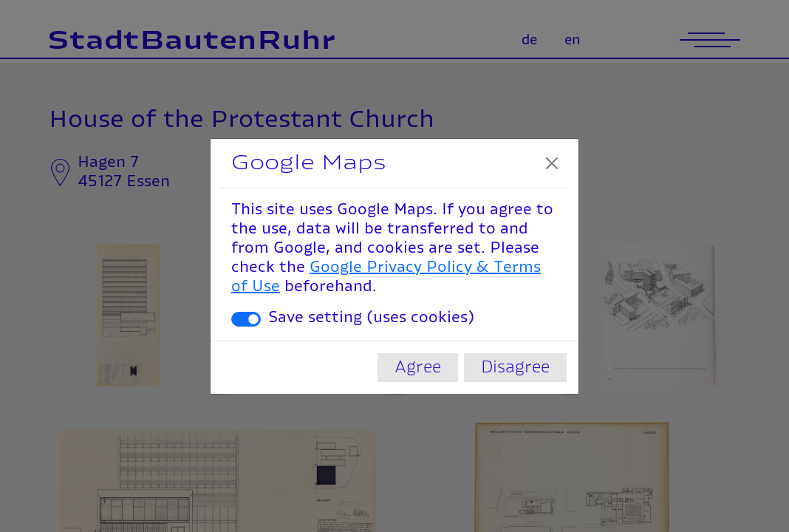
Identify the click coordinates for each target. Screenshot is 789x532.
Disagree (515, 367)
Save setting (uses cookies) (371, 318)
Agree (418, 367)
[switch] (246, 319)
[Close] (552, 163)
